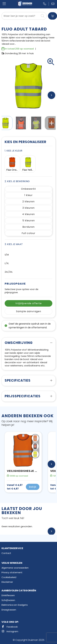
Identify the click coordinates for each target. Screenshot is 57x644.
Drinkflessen (8, 595)
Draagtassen (9, 610)
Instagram (10, 631)
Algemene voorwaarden (15, 568)
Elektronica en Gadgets (15, 605)
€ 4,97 (15, 487)
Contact (6, 553)
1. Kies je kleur (13, 151)
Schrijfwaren (8, 600)
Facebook (10, 627)
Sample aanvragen (29, 311)
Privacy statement (12, 572)
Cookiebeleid (9, 577)
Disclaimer (7, 582)
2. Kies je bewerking (17, 181)
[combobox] (21, 16)
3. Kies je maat (14, 244)
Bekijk (33, 487)
